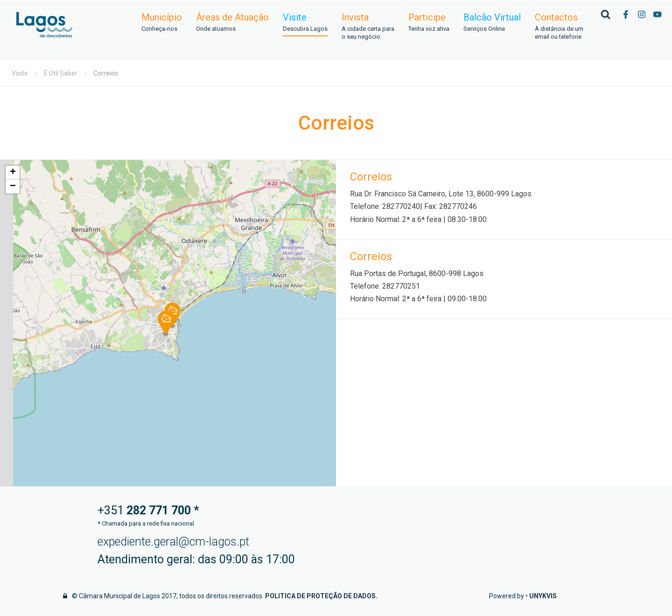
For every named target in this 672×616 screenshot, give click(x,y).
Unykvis (543, 596)
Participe (429, 23)
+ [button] (13, 173)
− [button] (13, 187)
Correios (371, 177)
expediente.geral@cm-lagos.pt (173, 542)
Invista (368, 27)
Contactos (559, 27)
